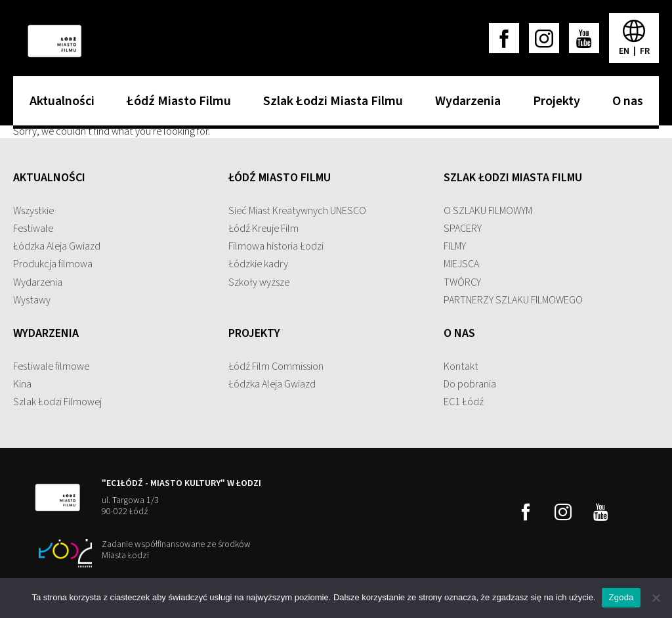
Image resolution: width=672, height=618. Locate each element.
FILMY (455, 246)
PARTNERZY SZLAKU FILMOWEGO (513, 300)
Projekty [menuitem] (553, 105)
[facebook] (504, 38)
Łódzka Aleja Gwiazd (57, 246)
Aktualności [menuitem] (59, 105)
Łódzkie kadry (258, 264)
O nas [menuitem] (624, 105)
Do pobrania (470, 384)
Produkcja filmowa (53, 264)
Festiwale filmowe (51, 366)
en (625, 51)
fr (645, 51)
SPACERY (463, 229)
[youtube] (584, 38)
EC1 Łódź (464, 402)
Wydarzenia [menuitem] (465, 105)
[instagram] (544, 38)
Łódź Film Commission (276, 366)
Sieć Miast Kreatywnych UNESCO (297, 211)
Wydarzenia (38, 282)
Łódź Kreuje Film (263, 229)
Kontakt (461, 366)
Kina (22, 384)
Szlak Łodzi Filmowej (57, 402)
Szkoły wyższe (259, 282)
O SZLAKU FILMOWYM (488, 211)
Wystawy (32, 300)
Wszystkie (33, 211)
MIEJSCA (461, 264)
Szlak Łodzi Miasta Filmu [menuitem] (330, 105)
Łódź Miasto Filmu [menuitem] (176, 105)
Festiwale (33, 229)
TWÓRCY (462, 282)
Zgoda (621, 597)
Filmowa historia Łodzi (276, 246)
